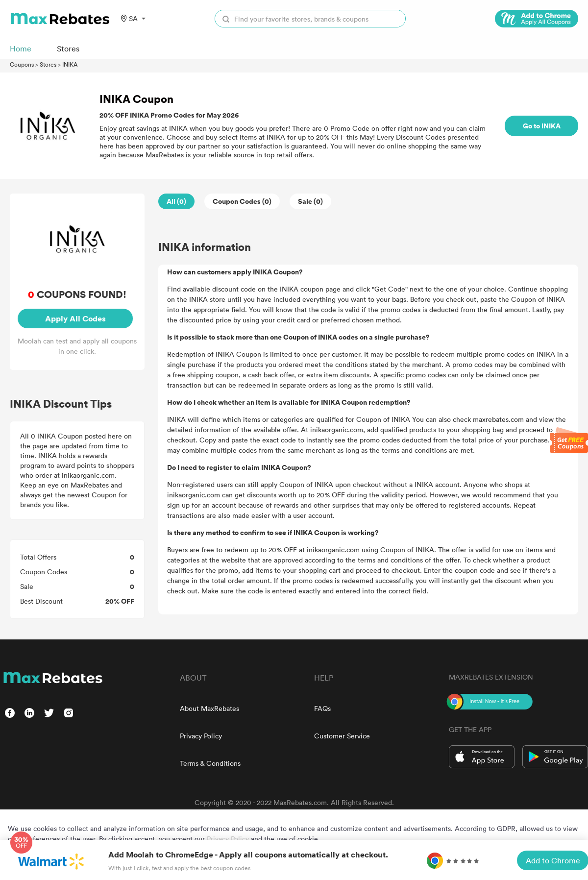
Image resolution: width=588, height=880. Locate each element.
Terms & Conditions (210, 763)
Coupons (22, 64)
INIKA (70, 64)
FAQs (322, 708)
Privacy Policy (201, 736)
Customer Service (342, 736)
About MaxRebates (209, 708)
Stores (48, 64)
